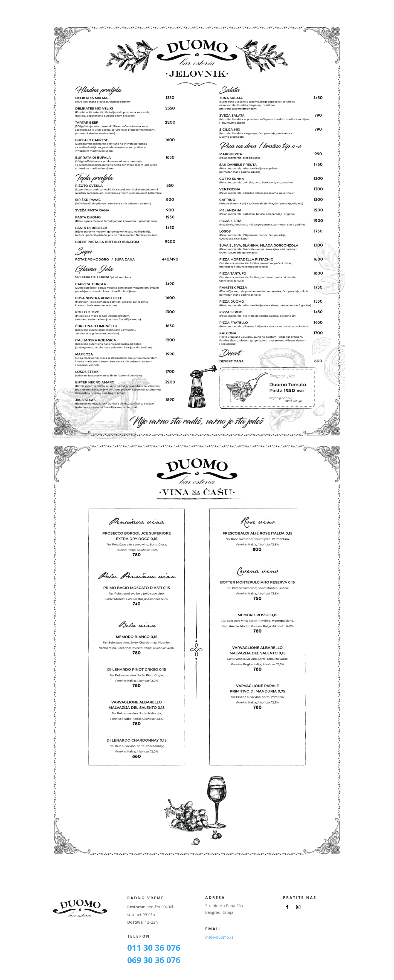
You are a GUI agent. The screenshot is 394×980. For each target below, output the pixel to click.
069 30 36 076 (154, 960)
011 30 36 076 (154, 948)
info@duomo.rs (219, 937)
